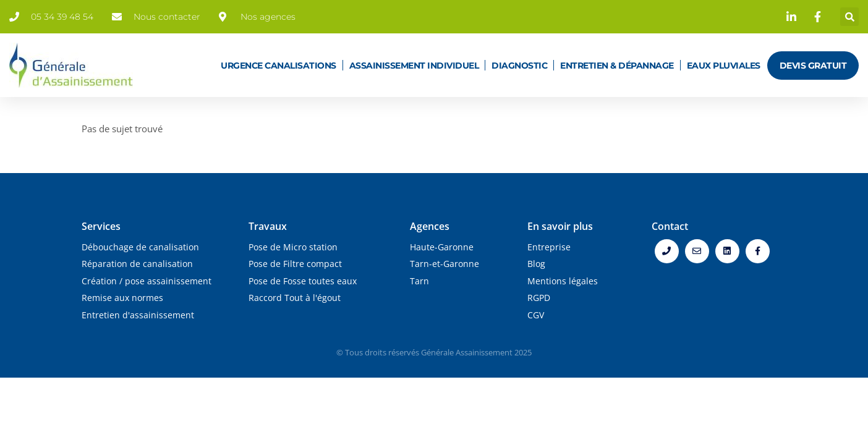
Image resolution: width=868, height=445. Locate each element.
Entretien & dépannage (617, 66)
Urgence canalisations (279, 66)
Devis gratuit (813, 66)
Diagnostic (519, 66)
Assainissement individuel (414, 66)
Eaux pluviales (724, 66)
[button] (849, 17)
